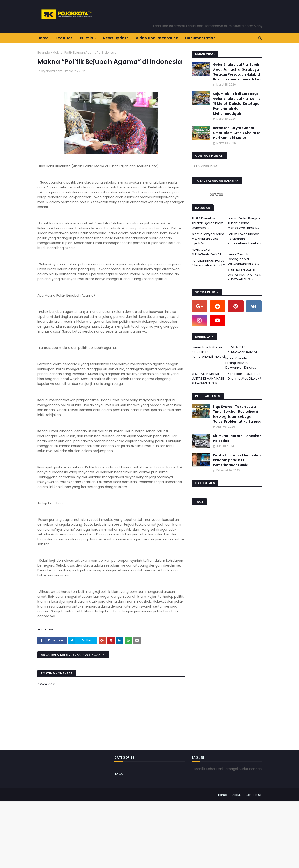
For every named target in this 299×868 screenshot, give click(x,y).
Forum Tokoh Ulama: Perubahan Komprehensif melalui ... (244, 241)
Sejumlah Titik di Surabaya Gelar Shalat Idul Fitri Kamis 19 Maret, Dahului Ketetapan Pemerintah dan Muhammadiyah (237, 104)
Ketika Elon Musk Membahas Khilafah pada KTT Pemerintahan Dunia (237, 460)
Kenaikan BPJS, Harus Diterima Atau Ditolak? (208, 263)
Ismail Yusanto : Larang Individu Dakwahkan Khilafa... (243, 259)
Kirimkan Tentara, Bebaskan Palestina (237, 438)
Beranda (44, 52)
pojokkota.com (52, 71)
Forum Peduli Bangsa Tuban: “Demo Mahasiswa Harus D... (244, 223)
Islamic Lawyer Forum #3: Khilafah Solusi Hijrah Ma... (208, 239)
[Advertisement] (140, 834)
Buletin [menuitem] (87, 38)
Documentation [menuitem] (200, 38)
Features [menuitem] (64, 38)
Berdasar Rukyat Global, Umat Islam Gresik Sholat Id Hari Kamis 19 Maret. (237, 133)
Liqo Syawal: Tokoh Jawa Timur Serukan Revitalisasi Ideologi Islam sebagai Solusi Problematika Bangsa (237, 414)
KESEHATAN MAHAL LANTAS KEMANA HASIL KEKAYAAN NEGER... (244, 275)
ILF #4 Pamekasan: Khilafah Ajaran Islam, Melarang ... (208, 223)
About (237, 795)
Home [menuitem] (43, 38)
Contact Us (254, 795)
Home (222, 795)
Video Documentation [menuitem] (157, 38)
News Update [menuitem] (116, 38)
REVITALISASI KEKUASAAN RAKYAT (206, 252)
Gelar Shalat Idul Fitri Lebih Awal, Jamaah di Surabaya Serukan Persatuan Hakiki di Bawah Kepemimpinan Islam (237, 72)
